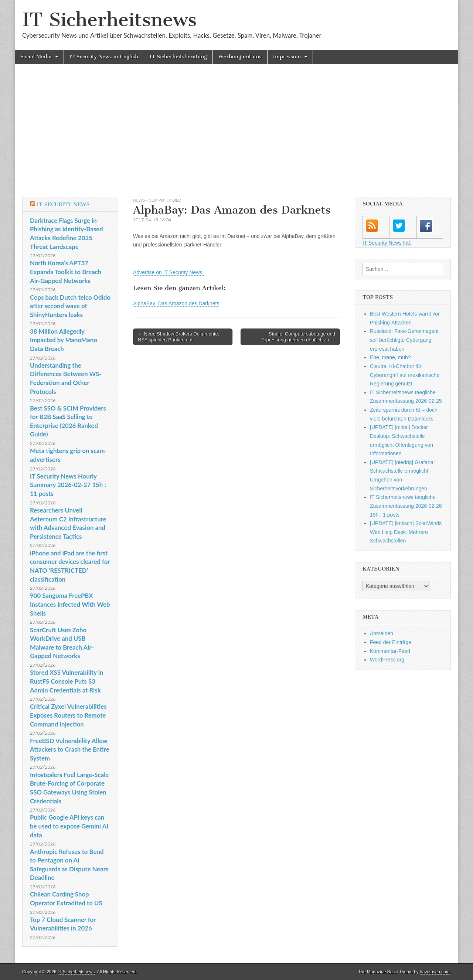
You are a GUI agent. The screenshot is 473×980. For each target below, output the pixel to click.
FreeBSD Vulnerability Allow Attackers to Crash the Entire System (70, 749)
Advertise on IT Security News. (168, 272)
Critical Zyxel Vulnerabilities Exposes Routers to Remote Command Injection (68, 715)
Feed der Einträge (391, 642)
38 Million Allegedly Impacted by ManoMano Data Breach (64, 340)
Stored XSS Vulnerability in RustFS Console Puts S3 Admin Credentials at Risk (67, 681)
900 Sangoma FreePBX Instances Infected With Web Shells (70, 604)
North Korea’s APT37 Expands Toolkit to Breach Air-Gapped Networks (66, 272)
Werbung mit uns (240, 57)
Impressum (287, 57)
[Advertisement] (236, 130)
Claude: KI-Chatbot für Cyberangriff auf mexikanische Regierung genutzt (405, 375)
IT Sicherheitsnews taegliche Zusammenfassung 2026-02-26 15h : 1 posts (406, 506)
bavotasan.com (435, 972)
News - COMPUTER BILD (157, 200)
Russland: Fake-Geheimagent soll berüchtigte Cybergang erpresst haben (404, 340)
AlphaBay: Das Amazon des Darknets (176, 303)
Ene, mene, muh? (390, 357)
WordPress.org (387, 660)
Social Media (36, 57)
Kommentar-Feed (390, 651)
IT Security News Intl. (387, 243)
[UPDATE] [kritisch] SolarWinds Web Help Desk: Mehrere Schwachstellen (406, 532)
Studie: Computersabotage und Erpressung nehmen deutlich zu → (298, 337)
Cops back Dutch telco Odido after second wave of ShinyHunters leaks (70, 306)
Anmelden (382, 633)
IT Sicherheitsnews (109, 20)
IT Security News (63, 205)
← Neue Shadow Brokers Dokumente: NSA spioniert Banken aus (178, 337)
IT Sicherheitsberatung (178, 57)
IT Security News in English (104, 57)
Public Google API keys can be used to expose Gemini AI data (69, 826)
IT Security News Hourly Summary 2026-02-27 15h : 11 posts (68, 485)
